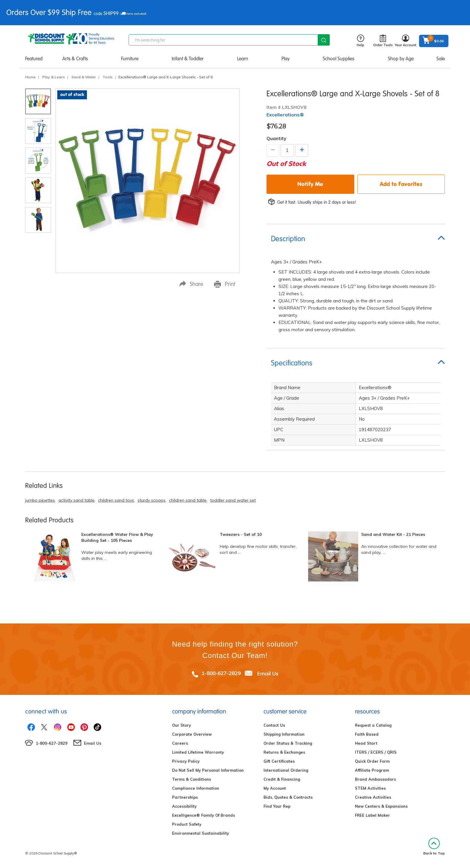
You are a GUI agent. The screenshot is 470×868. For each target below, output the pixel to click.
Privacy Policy (186, 761)
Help (360, 41)
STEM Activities (370, 788)
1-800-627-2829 (221, 673)
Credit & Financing (282, 779)
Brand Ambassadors (375, 779)
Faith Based (367, 734)
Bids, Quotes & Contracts (288, 797)
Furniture (130, 59)
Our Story (181, 725)
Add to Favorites (401, 184)
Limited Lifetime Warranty (198, 752)
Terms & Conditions (192, 779)
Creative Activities (373, 797)
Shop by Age (401, 59)
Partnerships (185, 797)
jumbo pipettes (40, 500)
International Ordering (286, 770)
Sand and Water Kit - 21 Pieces (393, 534)
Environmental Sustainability (201, 833)
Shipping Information (284, 734)
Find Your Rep (277, 806)
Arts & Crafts (75, 59)
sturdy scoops (152, 500)
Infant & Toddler (188, 59)
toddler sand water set (233, 500)
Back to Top (434, 847)
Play (286, 59)
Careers (180, 743)
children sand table (188, 500)
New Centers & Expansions (381, 806)
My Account (275, 788)
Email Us (268, 673)
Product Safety (187, 824)
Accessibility (184, 806)
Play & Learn (54, 77)
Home (30, 77)
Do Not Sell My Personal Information (208, 770)
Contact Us (274, 725)
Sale (441, 59)
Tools (108, 77)
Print (225, 284)
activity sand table (76, 500)
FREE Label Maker (372, 815)
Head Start (366, 743)
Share (191, 284)
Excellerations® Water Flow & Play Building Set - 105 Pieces (117, 537)
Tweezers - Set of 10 (241, 534)
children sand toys (116, 500)
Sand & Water (84, 77)
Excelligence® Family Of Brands (204, 815)
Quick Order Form (372, 761)
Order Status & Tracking (288, 743)
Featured (34, 59)
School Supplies (339, 59)
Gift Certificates (279, 761)
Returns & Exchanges (284, 752)
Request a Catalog (373, 725)
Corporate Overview (192, 734)
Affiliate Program (372, 770)
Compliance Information (196, 788)
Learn (243, 59)
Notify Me (310, 184)
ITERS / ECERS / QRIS (376, 752)
